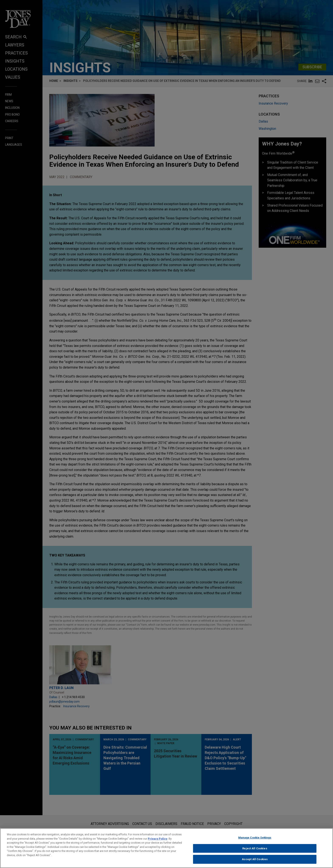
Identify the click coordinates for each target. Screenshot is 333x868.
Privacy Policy (158, 840)
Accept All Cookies (255, 861)
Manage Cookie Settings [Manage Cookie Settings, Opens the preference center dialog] (255, 839)
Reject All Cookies (255, 850)
